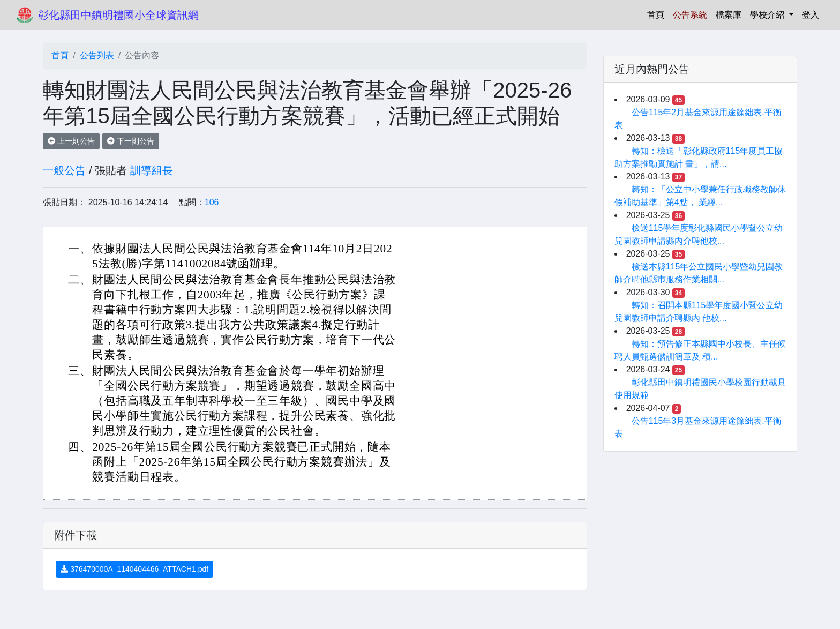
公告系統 (690, 15)
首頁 (658, 14)
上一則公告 (71, 141)
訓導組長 (152, 170)
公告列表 (97, 55)
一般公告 (64, 170)
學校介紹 (768, 15)
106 (212, 202)
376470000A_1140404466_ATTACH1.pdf (134, 569)
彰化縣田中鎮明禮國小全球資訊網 (118, 15)
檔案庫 (729, 15)
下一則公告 (131, 141)
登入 (811, 15)
